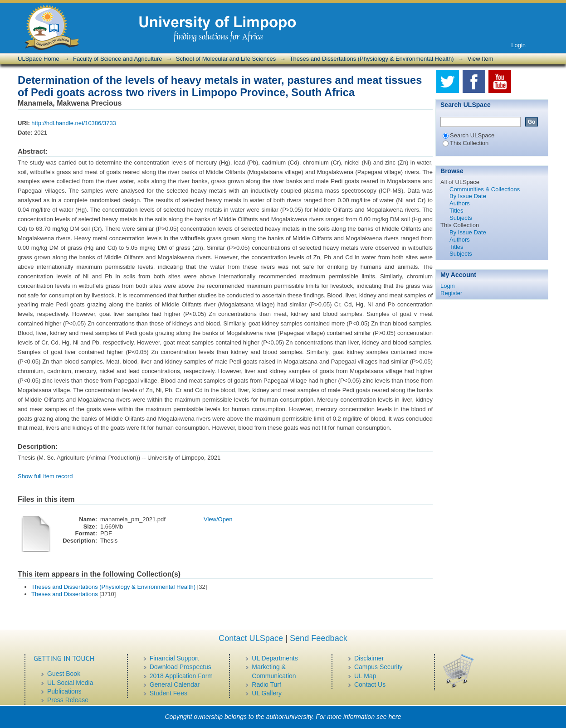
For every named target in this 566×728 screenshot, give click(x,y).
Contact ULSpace (251, 638)
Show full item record (45, 476)
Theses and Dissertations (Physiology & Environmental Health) (372, 59)
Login (518, 45)
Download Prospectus (181, 667)
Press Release (68, 700)
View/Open (218, 519)
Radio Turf (266, 684)
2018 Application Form (181, 676)
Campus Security (378, 667)
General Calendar (175, 684)
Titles (456, 211)
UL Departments (275, 658)
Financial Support (174, 658)
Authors (460, 203)
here (395, 717)
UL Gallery (267, 693)
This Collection (466, 143)
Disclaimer (369, 658)
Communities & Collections (485, 189)
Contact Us (370, 684)
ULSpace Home (39, 59)
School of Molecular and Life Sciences (226, 59)
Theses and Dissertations (65, 594)
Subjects (461, 218)
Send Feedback (319, 638)
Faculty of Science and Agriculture (118, 59)
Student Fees (168, 693)
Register (451, 293)
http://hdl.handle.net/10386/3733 (74, 123)
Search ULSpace (468, 135)
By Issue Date (468, 196)
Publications (64, 691)
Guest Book (64, 674)
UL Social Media (70, 683)
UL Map (365, 676)
